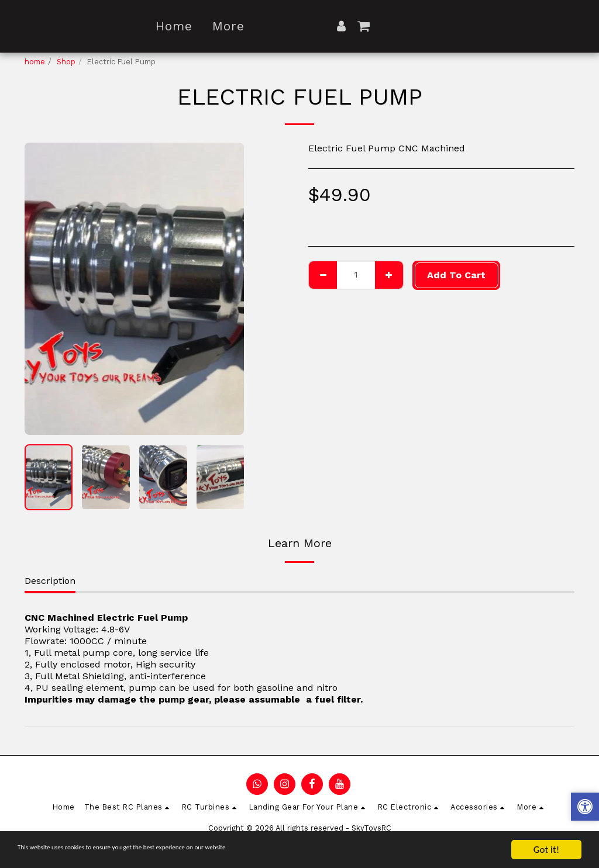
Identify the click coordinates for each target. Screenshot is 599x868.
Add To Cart (456, 275)
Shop (66, 62)
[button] (433, 26)
